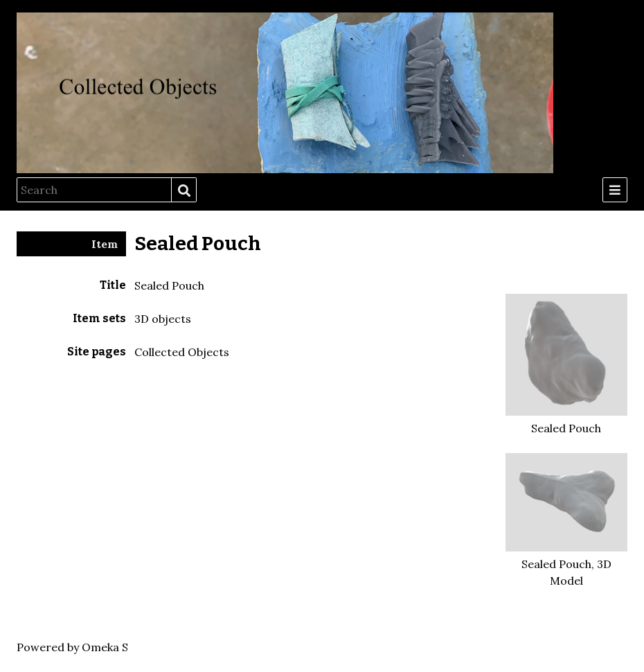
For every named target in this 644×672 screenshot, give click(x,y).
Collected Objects (182, 352)
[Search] (94, 190)
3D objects (163, 319)
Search (184, 191)
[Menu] (615, 190)
